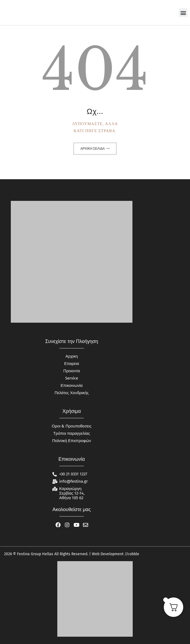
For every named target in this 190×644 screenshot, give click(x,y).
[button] (183, 13)
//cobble (131, 554)
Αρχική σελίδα (93, 149)
